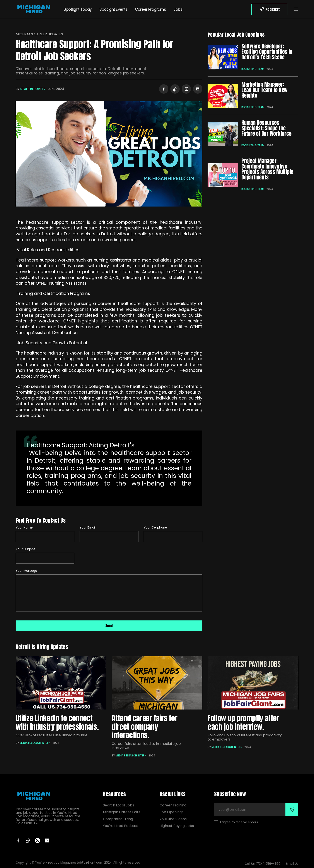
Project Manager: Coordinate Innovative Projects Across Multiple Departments (267, 169)
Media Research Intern (35, 743)
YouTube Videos (173, 819)
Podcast (273, 9)
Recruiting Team (253, 69)
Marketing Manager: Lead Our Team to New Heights (265, 90)
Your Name (24, 527)
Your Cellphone (155, 527)
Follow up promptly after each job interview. (243, 722)
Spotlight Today (78, 9)
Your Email (88, 527)
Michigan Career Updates (39, 34)
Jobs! (179, 9)
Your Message (26, 571)
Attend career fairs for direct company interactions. (144, 727)
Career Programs (150, 9)
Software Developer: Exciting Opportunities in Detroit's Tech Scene (267, 52)
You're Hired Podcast (121, 826)
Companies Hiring (118, 819)
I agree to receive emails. (236, 822)
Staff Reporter (33, 89)
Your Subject (25, 549)
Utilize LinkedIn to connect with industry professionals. (57, 722)
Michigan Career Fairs (122, 812)
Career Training (173, 805)
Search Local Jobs (119, 805)
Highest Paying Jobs (177, 826)
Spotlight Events (113, 9)
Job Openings (172, 812)
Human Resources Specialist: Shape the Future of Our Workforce (266, 128)
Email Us (292, 864)
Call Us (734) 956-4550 (263, 864)
